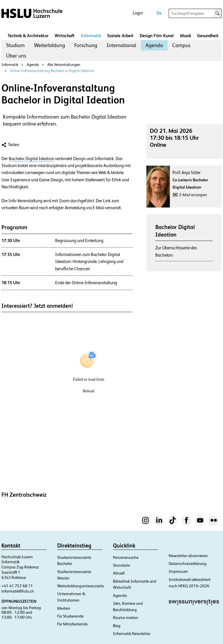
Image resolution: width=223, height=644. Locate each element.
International (121, 45)
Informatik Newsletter (132, 634)
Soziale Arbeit (120, 36)
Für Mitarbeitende (72, 624)
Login (138, 13)
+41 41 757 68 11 (17, 586)
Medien (64, 608)
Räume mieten (126, 618)
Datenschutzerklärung (188, 563)
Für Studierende (70, 616)
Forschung (86, 45)
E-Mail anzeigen (193, 195)
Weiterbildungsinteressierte (81, 586)
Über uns (16, 56)
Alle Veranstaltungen (64, 65)
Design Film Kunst (157, 36)
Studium (15, 45)
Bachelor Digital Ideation (32, 159)
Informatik (91, 36)
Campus (181, 45)
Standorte (122, 565)
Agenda (154, 45)
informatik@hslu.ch (18, 591)
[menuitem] (15, 45)
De (159, 13)
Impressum (178, 571)
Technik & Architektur (28, 36)
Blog (117, 626)
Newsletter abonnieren (188, 556)
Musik (186, 36)
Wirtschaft (65, 36)
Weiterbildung (50, 45)
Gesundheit (208, 36)
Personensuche (126, 557)
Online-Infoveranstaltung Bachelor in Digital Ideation (52, 71)
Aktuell (119, 573)
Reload (89, 391)
